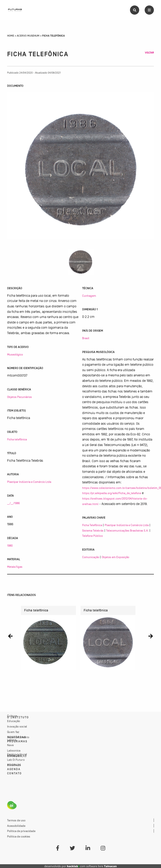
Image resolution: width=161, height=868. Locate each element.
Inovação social (17, 726)
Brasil (86, 338)
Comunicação (91, 557)
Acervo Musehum (28, 36)
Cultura (12, 716)
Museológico (15, 354)
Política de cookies (19, 836)
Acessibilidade (16, 826)
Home (11, 36)
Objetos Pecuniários (19, 397)
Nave (10, 745)
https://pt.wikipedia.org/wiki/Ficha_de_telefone (112, 493)
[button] (10, 636)
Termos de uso (16, 820)
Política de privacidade (21, 831)
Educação (14, 721)
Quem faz (13, 732)
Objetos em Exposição (115, 557)
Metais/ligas (15, 567)
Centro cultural (17, 754)
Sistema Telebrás (93, 531)
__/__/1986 (13, 503)
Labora (12, 740)
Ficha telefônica (17, 439)
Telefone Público (92, 536)
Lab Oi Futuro (16, 760)
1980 (10, 546)
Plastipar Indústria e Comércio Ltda (29, 482)
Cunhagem (89, 296)
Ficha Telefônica (92, 525)
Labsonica (14, 750)
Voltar (149, 53)
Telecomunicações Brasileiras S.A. (127, 531)
